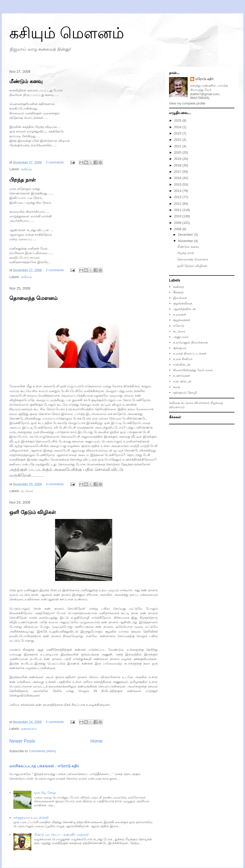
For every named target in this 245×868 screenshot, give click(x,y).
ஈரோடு (179, 326)
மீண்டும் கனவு (26, 81)
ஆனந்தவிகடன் (185, 309)
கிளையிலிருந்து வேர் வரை (193, 370)
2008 (178, 229)
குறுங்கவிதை (183, 303)
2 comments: (56, 162)
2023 (178, 133)
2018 (178, 165)
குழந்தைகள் (182, 320)
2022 (178, 140)
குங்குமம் (180, 348)
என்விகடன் (182, 364)
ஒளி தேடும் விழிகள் (33, 512)
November (186, 241)
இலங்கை (180, 298)
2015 (178, 184)
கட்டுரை (179, 331)
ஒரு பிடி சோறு (45, 793)
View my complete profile (187, 103)
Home (96, 741)
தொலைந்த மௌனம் (33, 298)
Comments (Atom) (43, 751)
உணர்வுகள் (182, 376)
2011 (178, 210)
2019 (178, 159)
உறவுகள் (180, 314)
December (186, 235)
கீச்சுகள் (178, 292)
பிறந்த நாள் (23, 180)
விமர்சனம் (202, 403)
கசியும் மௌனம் (67, 33)
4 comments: (56, 484)
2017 (178, 172)
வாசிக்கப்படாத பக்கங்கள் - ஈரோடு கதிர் (44, 766)
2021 (178, 146)
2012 (178, 204)
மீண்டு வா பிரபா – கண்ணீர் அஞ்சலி (61, 835)
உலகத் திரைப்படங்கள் (190, 353)
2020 (178, 152)
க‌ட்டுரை (27, 491)
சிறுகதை (217, 403)
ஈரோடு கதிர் (205, 79)
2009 (178, 223)
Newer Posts (22, 741)
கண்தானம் (29, 729)
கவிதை (26, 169)
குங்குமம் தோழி (185, 392)
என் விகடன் (182, 381)
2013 (178, 197)
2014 (178, 191)
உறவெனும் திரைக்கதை (190, 342)
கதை (177, 387)
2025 (178, 120)
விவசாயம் (177, 407)
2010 (178, 216)
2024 (178, 127)
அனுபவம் (181, 337)
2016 (178, 178)
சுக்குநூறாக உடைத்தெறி (31, 818)
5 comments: (56, 722)
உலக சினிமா (183, 359)
